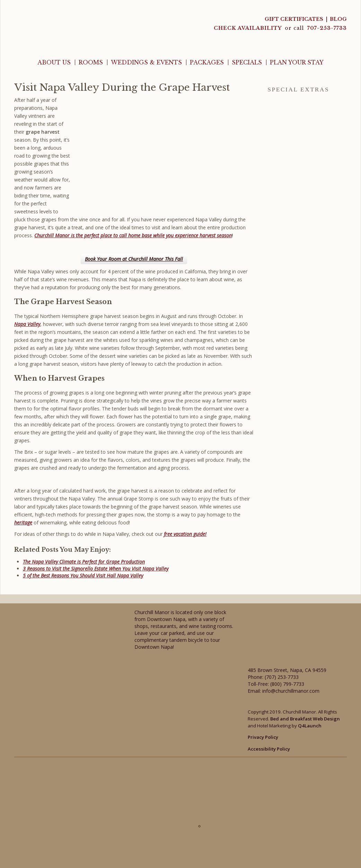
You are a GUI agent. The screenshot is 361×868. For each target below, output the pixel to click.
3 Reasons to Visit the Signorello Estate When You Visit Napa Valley (96, 569)
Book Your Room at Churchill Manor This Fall (134, 259)
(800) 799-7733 (287, 684)
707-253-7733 (327, 28)
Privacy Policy (263, 737)
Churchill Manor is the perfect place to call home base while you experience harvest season (133, 235)
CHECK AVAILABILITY (248, 28)
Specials (247, 62)
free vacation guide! (185, 534)
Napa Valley (27, 324)
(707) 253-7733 (282, 677)
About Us (54, 62)
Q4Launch (310, 726)
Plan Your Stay (297, 62)
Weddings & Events (146, 62)
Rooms (91, 62)
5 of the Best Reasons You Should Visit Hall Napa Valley (83, 575)
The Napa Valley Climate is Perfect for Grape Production (84, 562)
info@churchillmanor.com (291, 691)
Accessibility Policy (269, 749)
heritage (23, 522)
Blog (338, 19)
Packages (207, 62)
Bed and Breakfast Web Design (305, 719)
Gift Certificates (294, 19)
